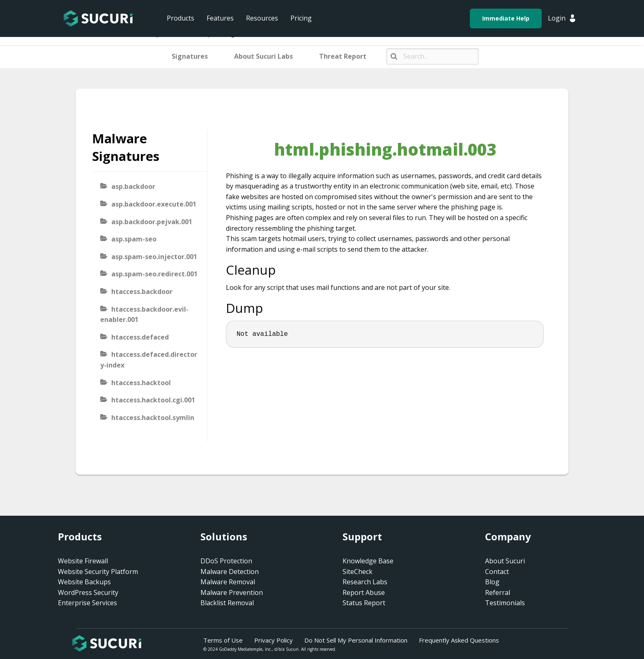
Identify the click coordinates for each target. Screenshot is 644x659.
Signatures (190, 56)
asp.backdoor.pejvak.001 (152, 222)
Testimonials (505, 603)
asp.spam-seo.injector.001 (154, 257)
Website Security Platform (98, 572)
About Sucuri (505, 561)
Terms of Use (223, 640)
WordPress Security (88, 592)
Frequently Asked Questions (459, 640)
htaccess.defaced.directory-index (149, 360)
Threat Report (343, 56)
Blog (492, 582)
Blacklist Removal (227, 603)
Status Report (364, 603)
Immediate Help (506, 18)
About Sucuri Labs (263, 56)
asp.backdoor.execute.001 (154, 204)
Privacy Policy (274, 640)
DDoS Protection (226, 561)
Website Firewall (83, 561)
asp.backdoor (133, 186)
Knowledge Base (368, 561)
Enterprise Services (87, 603)
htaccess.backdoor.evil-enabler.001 (144, 315)
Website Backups (84, 582)
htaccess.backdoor (142, 292)
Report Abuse (364, 592)
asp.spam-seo (134, 239)
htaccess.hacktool (141, 383)
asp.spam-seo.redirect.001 (154, 274)
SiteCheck (358, 572)
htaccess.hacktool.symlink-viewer (147, 423)
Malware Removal (228, 582)
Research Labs (365, 582)
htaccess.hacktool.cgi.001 (153, 400)
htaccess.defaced (140, 337)
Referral (498, 592)
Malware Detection (230, 572)
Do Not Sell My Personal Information (356, 640)
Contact (497, 572)
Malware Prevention (232, 592)
